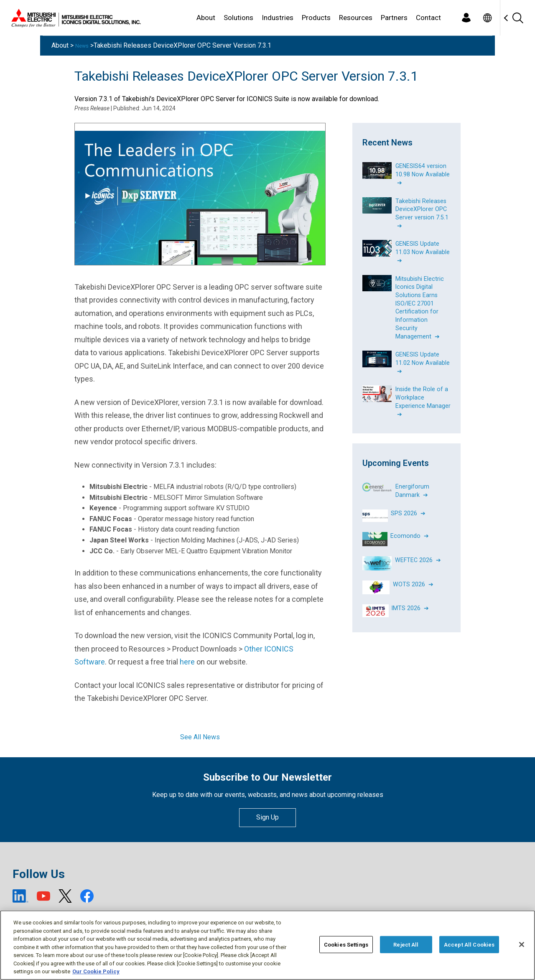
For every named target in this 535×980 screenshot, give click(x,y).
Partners (394, 18)
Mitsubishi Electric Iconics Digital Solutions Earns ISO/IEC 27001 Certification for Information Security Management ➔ (420, 302)
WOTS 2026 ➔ (413, 573)
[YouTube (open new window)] (43, 896)
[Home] (74, 18)
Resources (356, 18)
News (84, 45)
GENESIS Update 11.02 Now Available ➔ (423, 354)
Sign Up (267, 817)
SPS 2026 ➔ (408, 502)
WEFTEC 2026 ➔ (418, 549)
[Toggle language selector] (487, 18)
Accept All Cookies (469, 944)
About (206, 18)
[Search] (517, 18)
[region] (267, 945)
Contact (428, 18)
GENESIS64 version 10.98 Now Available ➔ (423, 173)
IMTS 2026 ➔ (411, 597)
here (187, 662)
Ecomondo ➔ (410, 524)
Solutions (238, 18)
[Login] (466, 18)
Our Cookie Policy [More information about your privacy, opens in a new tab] (96, 971)
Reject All (406, 944)
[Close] (522, 944)
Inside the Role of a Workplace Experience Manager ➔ (423, 392)
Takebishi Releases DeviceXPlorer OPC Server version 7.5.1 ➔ (422, 211)
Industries (278, 18)
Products (316, 18)
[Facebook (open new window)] (87, 896)
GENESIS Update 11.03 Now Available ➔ (423, 248)
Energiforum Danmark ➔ (412, 480)
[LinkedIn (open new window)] (20, 896)
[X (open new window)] (65, 896)
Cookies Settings (346, 944)
